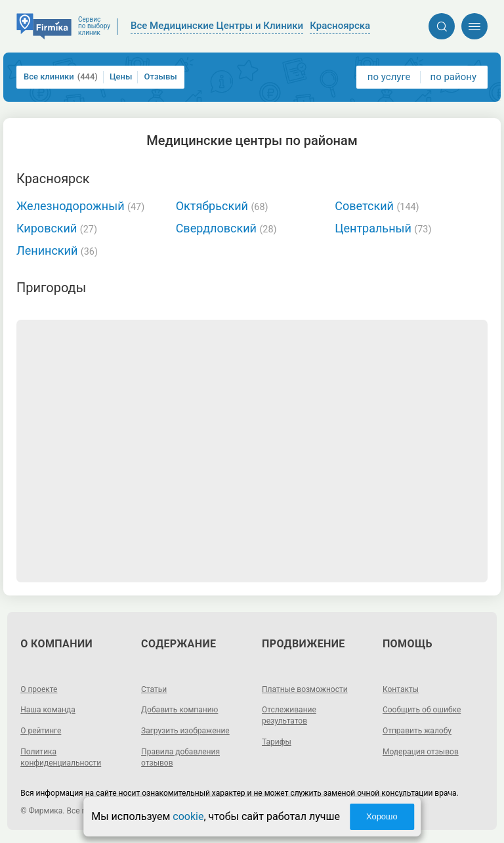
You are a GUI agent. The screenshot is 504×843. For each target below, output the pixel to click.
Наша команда (48, 710)
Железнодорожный (80, 206)
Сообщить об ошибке (422, 710)
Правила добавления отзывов (180, 757)
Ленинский (57, 250)
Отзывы (160, 76)
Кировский (57, 228)
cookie (188, 816)
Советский (377, 206)
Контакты (401, 689)
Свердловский (226, 228)
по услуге (389, 77)
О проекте (39, 689)
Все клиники (61, 77)
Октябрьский (222, 206)
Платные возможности (305, 689)
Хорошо (382, 816)
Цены (121, 76)
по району (453, 77)
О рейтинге (41, 731)
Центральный (383, 228)
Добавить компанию (179, 710)
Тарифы (277, 742)
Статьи (154, 689)
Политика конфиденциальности (61, 757)
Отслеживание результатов (289, 715)
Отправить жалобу (417, 731)
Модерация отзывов (421, 752)
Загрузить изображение (185, 731)
